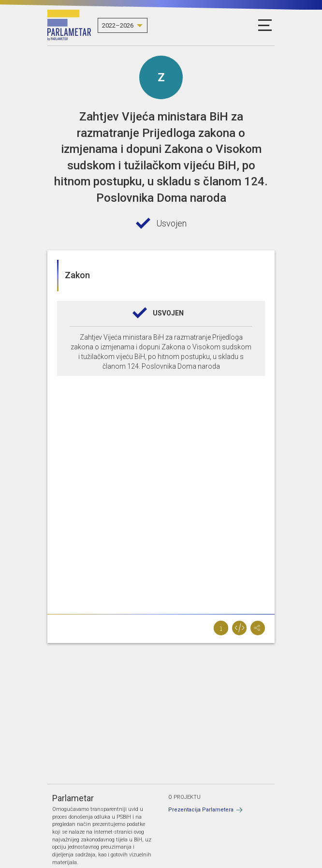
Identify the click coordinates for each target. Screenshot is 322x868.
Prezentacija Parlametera (201, 810)
